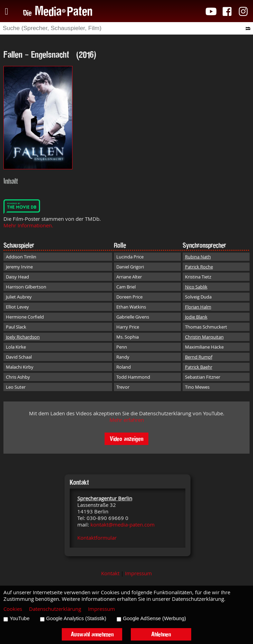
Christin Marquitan (204, 337)
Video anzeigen (126, 439)
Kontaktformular (97, 538)
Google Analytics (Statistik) (76, 618)
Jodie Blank (196, 317)
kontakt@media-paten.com (123, 525)
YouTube (20, 618)
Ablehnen (161, 634)
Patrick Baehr (199, 367)
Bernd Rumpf (199, 357)
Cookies (13, 609)
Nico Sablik (196, 287)
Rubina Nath (198, 257)
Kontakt (110, 573)
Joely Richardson (23, 337)
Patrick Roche (199, 267)
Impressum (138, 573)
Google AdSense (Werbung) (154, 618)
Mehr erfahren (127, 420)
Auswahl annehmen (92, 634)
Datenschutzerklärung (55, 609)
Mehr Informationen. (28, 225)
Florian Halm (198, 307)
